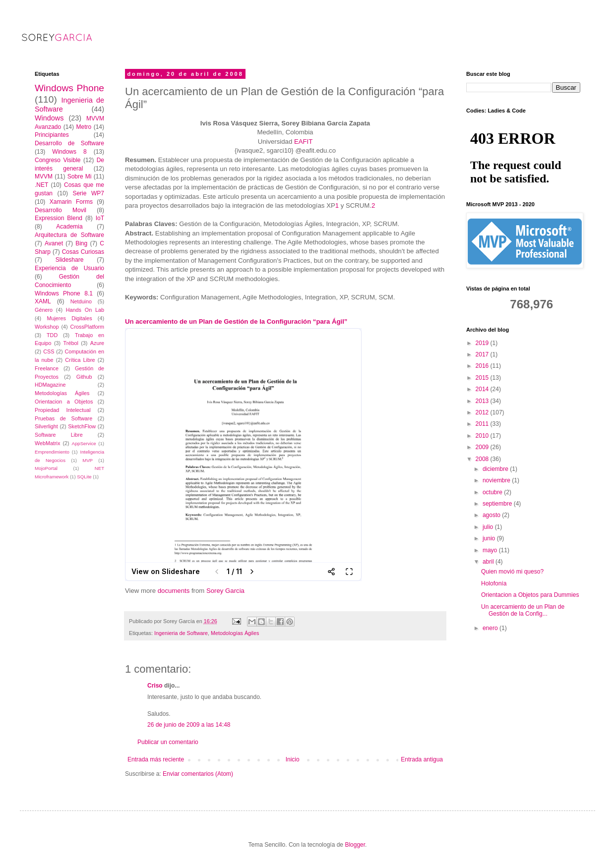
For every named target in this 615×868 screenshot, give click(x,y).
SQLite (84, 477)
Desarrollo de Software (69, 143)
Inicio (293, 759)
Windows (49, 118)
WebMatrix (47, 443)
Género (44, 310)
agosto (492, 515)
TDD (52, 335)
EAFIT (303, 142)
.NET (41, 185)
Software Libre (59, 435)
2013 (483, 401)
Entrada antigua (422, 759)
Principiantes (52, 135)
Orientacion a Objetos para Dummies (530, 595)
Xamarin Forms (71, 202)
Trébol (71, 343)
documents (174, 591)
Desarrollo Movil (61, 210)
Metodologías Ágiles (235, 633)
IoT (100, 218)
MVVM (44, 176)
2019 (483, 343)
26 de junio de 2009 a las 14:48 (189, 725)
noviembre (497, 480)
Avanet (54, 243)
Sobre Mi (80, 176)
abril (489, 562)
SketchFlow (82, 426)
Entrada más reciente (156, 759)
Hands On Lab (85, 310)
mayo (491, 550)
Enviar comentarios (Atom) (198, 774)
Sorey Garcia (225, 591)
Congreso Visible (58, 160)
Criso (155, 686)
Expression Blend (59, 218)
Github (84, 377)
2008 (483, 459)
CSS (49, 351)
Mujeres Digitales (69, 318)
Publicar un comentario (168, 742)
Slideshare (70, 260)
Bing (81, 243)
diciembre (496, 469)
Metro (84, 127)
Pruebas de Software (63, 418)
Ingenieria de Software (181, 633)
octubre (493, 492)
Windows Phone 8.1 (64, 293)
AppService (84, 443)
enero (491, 628)
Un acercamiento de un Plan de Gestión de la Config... (523, 610)
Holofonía (494, 583)
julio (489, 527)
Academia (69, 227)
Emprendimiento (52, 452)
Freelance (47, 368)
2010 (483, 436)
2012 (483, 412)
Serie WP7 (88, 193)
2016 (483, 366)
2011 (483, 424)
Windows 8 (69, 152)
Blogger (355, 845)
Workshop (47, 327)
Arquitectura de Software (69, 235)
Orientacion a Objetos (64, 402)
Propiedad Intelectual (63, 410)
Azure (97, 343)
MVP (88, 460)
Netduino (81, 301)
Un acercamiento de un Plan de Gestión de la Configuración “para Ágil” (236, 321)
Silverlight (46, 426)
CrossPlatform (87, 327)
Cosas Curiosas (83, 252)
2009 (483, 447)
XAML (43, 301)
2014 (483, 389)
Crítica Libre (80, 360)
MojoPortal (46, 468)
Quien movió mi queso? (512, 572)
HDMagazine (50, 385)
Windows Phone (69, 88)
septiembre (498, 504)
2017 (483, 354)
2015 (483, 378)
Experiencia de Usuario (69, 268)
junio (490, 538)
